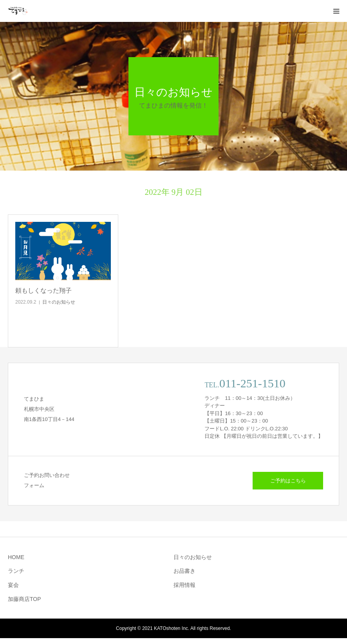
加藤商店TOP (24, 599)
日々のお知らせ (59, 302)
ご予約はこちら (288, 481)
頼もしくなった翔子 (43, 291)
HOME (16, 557)
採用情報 (184, 585)
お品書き (184, 571)
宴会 (13, 585)
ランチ (16, 571)
